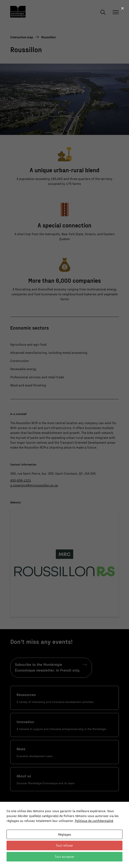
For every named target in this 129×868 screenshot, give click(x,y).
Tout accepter (65, 856)
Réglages (65, 834)
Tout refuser (64, 845)
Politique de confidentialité (94, 821)
